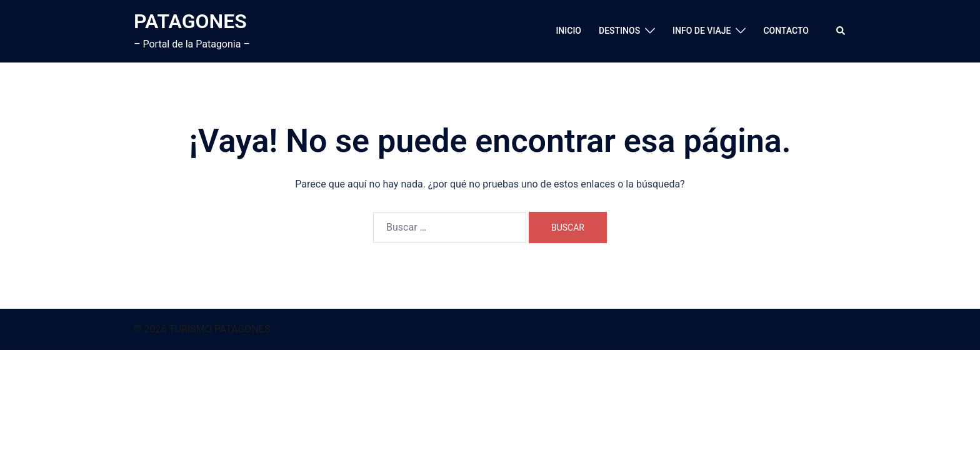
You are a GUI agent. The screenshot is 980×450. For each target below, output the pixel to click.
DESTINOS (619, 31)
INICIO (568, 31)
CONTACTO (786, 31)
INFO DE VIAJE (702, 31)
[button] (841, 31)
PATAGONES (190, 21)
